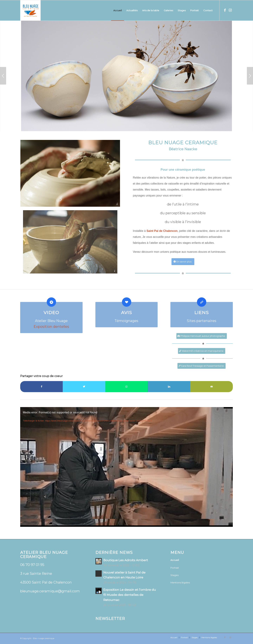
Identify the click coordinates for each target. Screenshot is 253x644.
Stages (174, 575)
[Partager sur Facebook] (41, 387)
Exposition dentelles (51, 327)
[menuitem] (118, 10)
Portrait (175, 568)
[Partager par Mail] (212, 387)
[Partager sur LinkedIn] (169, 387)
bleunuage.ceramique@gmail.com (50, 591)
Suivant (250, 76)
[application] (126, 467)
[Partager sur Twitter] (84, 387)
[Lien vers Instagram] (230, 10)
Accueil (175, 560)
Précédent (3, 76)
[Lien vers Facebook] (225, 10)
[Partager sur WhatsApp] (126, 387)
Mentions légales (180, 582)
